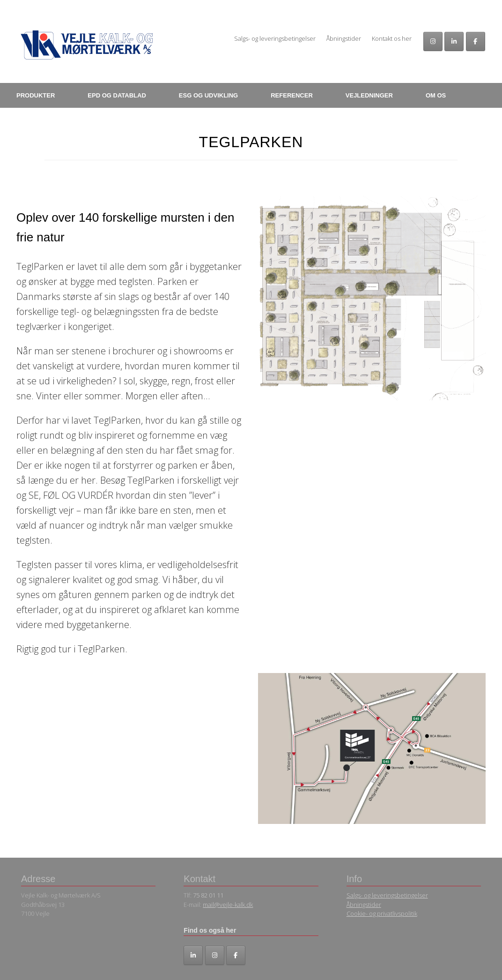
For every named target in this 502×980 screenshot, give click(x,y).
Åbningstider (344, 38)
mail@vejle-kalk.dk (228, 905)
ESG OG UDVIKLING (208, 95)
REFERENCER (292, 95)
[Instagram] (215, 955)
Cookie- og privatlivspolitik (382, 913)
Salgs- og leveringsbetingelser (275, 38)
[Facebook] (476, 41)
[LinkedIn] (193, 955)
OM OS (436, 95)
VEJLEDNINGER (369, 95)
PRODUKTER (36, 95)
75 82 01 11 (208, 895)
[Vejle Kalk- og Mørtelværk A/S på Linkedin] (454, 41)
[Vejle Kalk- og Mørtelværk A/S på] (256, 956)
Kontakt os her (392, 38)
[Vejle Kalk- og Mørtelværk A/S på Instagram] (433, 41)
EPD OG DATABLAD (117, 95)
